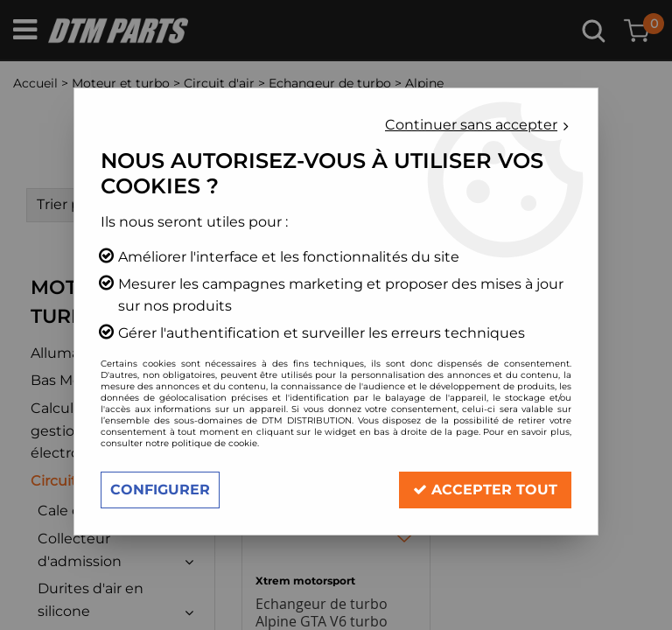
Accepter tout (485, 490)
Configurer (160, 490)
